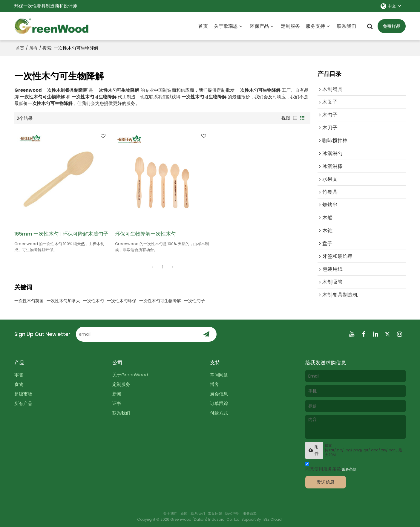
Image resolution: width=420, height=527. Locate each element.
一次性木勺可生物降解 (160, 301)
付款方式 (219, 413)
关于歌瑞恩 (226, 26)
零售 (19, 375)
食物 (19, 384)
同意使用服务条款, (331, 467)
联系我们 (347, 26)
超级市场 (23, 394)
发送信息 (326, 482)
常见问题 (215, 513)
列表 (295, 118)
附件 (314, 450)
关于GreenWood (130, 375)
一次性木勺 (93, 301)
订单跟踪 (219, 403)
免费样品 (392, 26)
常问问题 (219, 375)
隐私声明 (232, 513)
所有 (33, 48)
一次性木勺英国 (29, 301)
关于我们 (170, 513)
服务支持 (315, 26)
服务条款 (349, 469)
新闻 (117, 394)
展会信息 (219, 394)
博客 (214, 384)
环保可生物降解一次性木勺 (145, 234)
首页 (203, 26)
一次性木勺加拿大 (63, 301)
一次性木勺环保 (122, 301)
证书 (117, 403)
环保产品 (259, 26)
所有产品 (23, 403)
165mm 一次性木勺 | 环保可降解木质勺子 (61, 234)
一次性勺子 (194, 301)
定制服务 (290, 26)
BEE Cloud (273, 519)
